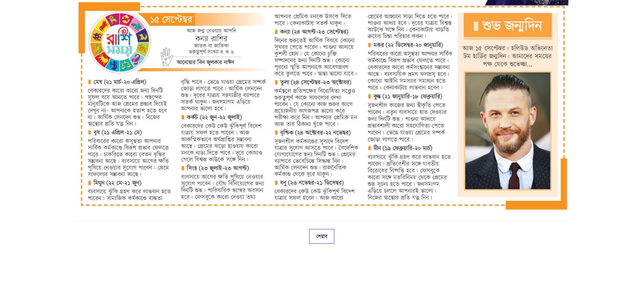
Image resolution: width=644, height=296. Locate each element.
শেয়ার (322, 236)
